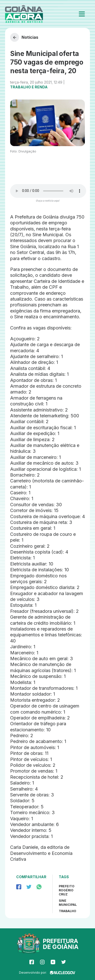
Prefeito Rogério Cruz (67, 890)
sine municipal (68, 903)
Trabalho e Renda (29, 87)
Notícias (24, 37)
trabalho (68, 911)
